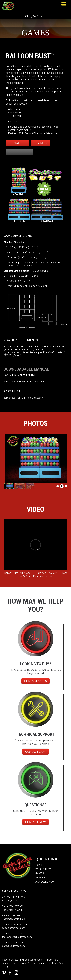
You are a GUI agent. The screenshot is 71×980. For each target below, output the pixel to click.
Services (41, 877)
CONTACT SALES (36, 681)
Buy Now (40, 143)
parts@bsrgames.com (13, 946)
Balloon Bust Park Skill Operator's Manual (24, 382)
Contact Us (17, 143)
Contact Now (35, 752)
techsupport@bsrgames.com (17, 937)
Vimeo (48, 576)
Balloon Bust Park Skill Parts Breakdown (23, 398)
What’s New (43, 869)
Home (39, 865)
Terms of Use (9, 963)
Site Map (21, 963)
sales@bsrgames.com (13, 928)
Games (40, 873)
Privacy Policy (52, 960)
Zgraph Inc (44, 963)
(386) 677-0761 (35, 16)
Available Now (45, 882)
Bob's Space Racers (30, 576)
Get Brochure (19, 152)
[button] (58, 486)
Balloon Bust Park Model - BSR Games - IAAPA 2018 (33, 573)
